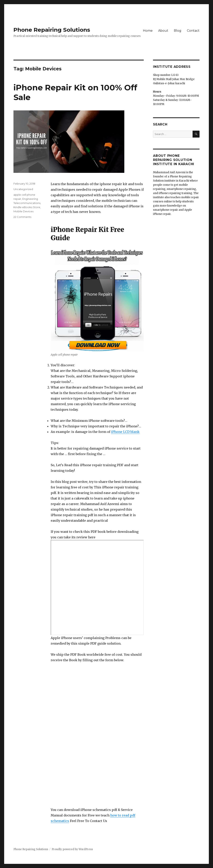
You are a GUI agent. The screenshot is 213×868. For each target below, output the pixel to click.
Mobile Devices (23, 211)
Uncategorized (23, 189)
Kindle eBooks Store (27, 207)
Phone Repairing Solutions (52, 30)
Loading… (84, 735)
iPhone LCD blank (125, 432)
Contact (193, 31)
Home (148, 31)
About (163, 31)
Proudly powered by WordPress (72, 849)
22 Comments (22, 217)
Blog (178, 31)
